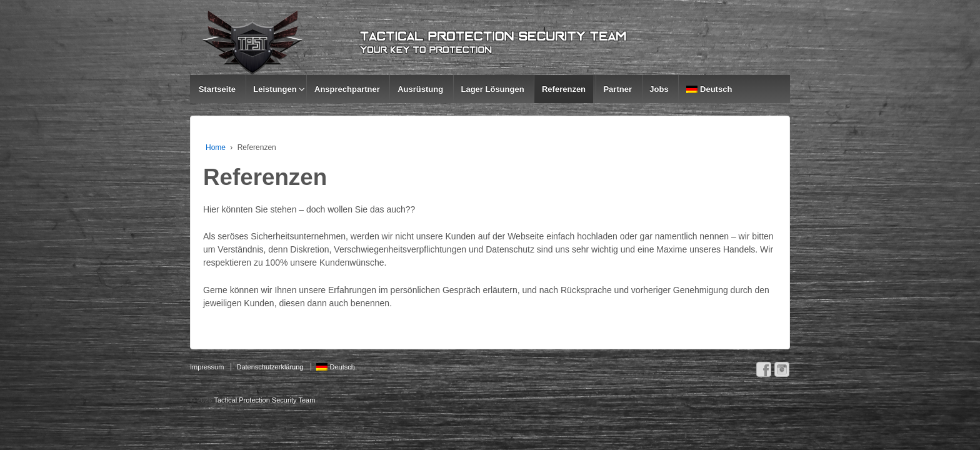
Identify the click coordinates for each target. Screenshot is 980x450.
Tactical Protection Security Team (264, 400)
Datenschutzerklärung (270, 367)
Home (216, 147)
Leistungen (275, 89)
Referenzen (564, 89)
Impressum (207, 367)
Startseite (217, 89)
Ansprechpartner (347, 89)
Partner (617, 89)
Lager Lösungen (492, 89)
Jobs (659, 89)
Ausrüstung (420, 89)
